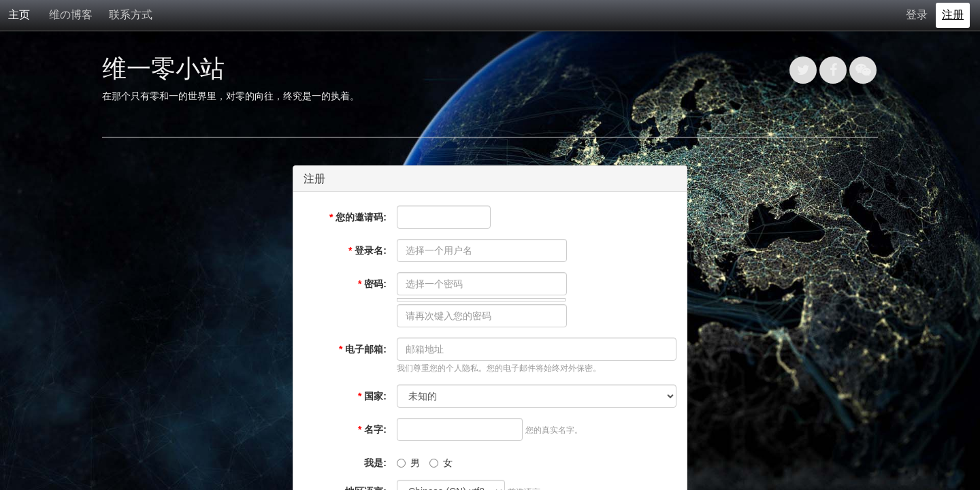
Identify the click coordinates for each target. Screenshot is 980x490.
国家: (372, 396)
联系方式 (131, 15)
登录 (917, 15)
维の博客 (71, 15)
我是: (375, 463)
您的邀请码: (358, 217)
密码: (372, 284)
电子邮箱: (363, 349)
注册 (953, 15)
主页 (19, 15)
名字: (372, 429)
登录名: (367, 250)
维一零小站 (163, 68)
